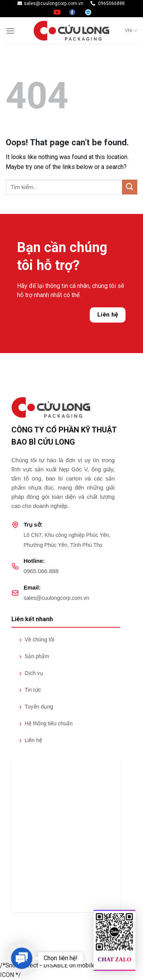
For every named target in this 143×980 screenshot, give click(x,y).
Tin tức (30, 690)
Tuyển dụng (36, 707)
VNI (131, 31)
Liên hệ (108, 315)
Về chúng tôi (37, 639)
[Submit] (130, 187)
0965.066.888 (41, 571)
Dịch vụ (31, 673)
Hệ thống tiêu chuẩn (46, 723)
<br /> (66, 836)
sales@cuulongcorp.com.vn (56, 598)
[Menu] (10, 31)
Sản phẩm (34, 656)
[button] (21, 958)
